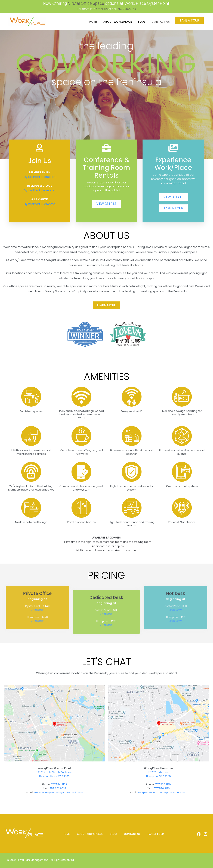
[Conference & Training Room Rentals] (106, 148)
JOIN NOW (106, 649)
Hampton (49, 177)
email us (102, 9)
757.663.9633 (58, 788)
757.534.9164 (59, 784)
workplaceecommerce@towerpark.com (162, 793)
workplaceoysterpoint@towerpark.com (58, 793)
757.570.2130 (163, 784)
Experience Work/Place (173, 164)
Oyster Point (32, 177)
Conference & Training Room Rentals (106, 168)
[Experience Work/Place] (173, 148)
